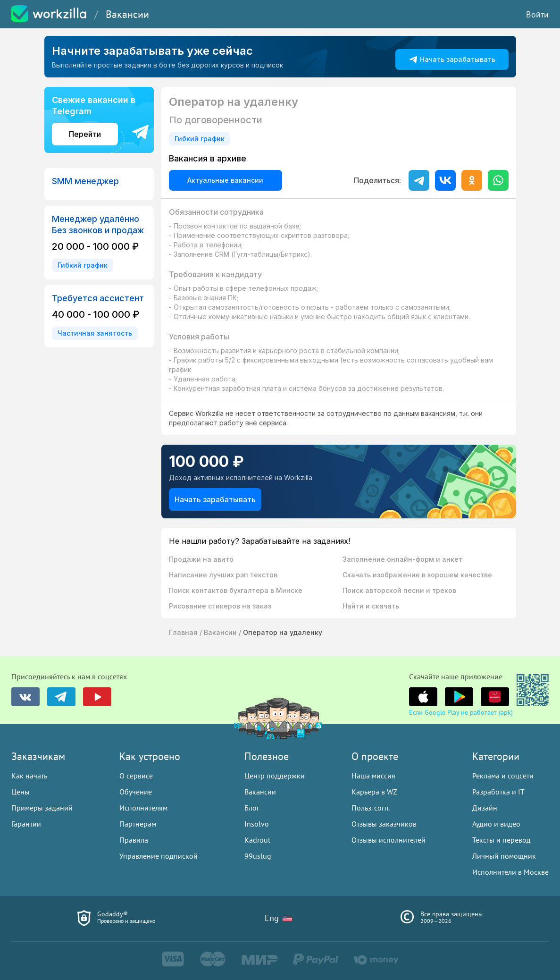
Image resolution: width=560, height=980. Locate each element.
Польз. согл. (371, 808)
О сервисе (136, 776)
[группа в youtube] (97, 697)
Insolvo (257, 824)
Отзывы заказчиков (384, 824)
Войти (537, 14)
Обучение (136, 792)
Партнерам (138, 824)
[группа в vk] (25, 697)
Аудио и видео (496, 824)
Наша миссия (373, 776)
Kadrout (257, 840)
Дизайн (485, 808)
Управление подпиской (159, 856)
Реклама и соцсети (503, 776)
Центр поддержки (275, 776)
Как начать (29, 776)
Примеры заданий (42, 808)
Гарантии (26, 824)
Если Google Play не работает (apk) (461, 712)
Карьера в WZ (374, 792)
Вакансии (127, 14)
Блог (252, 808)
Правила (134, 840)
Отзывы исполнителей (389, 840)
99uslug (258, 856)
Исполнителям (143, 808)
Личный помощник (504, 856)
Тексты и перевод (501, 840)
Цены (21, 792)
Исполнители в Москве (510, 872)
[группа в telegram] (61, 697)
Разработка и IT (498, 792)
